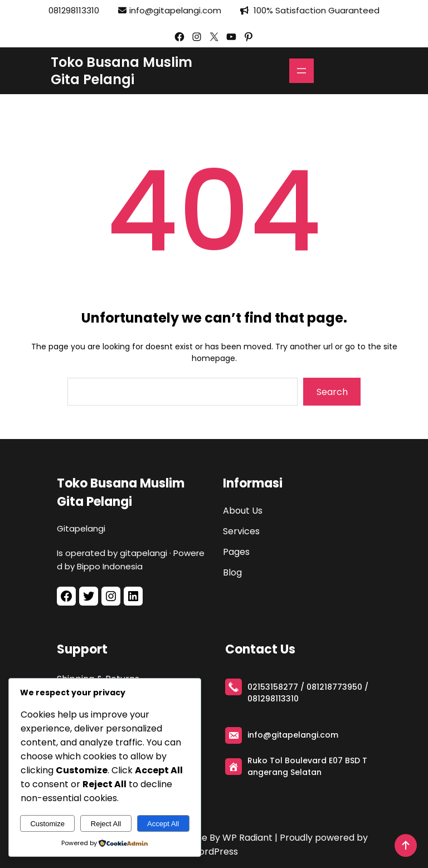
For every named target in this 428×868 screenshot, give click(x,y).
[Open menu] (301, 71)
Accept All (163, 824)
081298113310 (74, 10)
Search (332, 392)
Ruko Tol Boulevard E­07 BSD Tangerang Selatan (307, 766)
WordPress (214, 852)
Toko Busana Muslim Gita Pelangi (121, 71)
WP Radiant (247, 838)
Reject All (106, 824)
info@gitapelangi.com (175, 10)
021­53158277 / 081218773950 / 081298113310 (308, 693)
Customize (47, 824)
